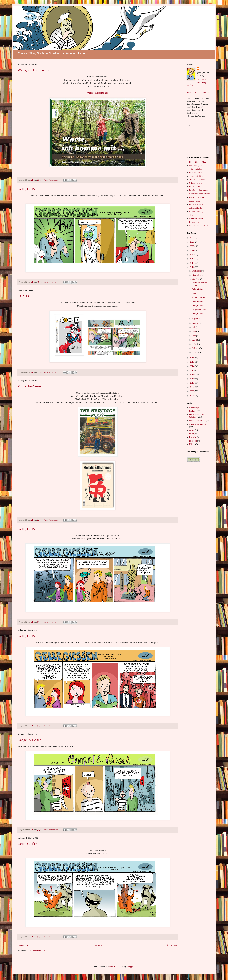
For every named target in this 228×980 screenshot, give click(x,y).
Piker (192, 434)
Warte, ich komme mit (97, 93)
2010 (192, 383)
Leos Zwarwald (196, 173)
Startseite (98, 945)
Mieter (192, 444)
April (195, 340)
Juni (194, 331)
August (196, 323)
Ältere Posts (172, 945)
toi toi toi (193, 441)
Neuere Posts (24, 945)
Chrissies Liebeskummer (200, 194)
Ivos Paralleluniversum (199, 190)
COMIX (24, 296)
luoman (112, 967)
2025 (192, 238)
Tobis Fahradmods (197, 180)
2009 (192, 387)
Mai (194, 336)
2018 (192, 263)
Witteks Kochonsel (197, 219)
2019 (192, 259)
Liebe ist (193, 437)
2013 (192, 370)
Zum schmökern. (30, 386)
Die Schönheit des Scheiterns (197, 416)
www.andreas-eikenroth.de (198, 93)
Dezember (197, 271)
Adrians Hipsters (196, 208)
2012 (192, 374)
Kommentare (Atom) (37, 950)
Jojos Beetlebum (196, 169)
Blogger (130, 967)
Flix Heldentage (196, 204)
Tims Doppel (195, 215)
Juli (194, 327)
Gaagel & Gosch (30, 740)
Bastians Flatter (196, 222)
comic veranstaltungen (199, 424)
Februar (196, 348)
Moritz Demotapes (197, 211)
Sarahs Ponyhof (196, 166)
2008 (192, 391)
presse (192, 430)
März (195, 344)
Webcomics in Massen (199, 226)
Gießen (192, 411)
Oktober (196, 279)
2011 (192, 379)
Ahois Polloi (194, 201)
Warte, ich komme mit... (35, 70)
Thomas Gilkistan (197, 176)
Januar (195, 353)
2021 (192, 250)
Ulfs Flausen (195, 187)
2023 (192, 242)
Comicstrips (194, 408)
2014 (192, 366)
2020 (192, 255)
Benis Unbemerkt (197, 197)
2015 (192, 362)
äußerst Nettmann (197, 183)
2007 (192, 396)
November (197, 275)
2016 (192, 358)
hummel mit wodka (197, 421)
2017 (192, 267)
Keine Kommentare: (52, 180)
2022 (192, 246)
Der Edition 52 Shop (198, 162)
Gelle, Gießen (27, 189)
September (197, 319)
